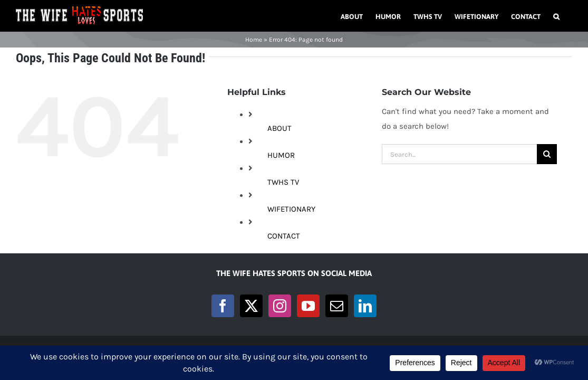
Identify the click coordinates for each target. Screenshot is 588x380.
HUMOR (281, 155)
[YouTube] (308, 306)
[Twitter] (251, 306)
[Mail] (337, 306)
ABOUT (279, 128)
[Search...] (459, 154)
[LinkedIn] (365, 306)
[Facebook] (223, 306)
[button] (569, 16)
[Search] (547, 154)
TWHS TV (283, 182)
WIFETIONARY (291, 209)
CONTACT (284, 236)
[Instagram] (280, 306)
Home (254, 40)
